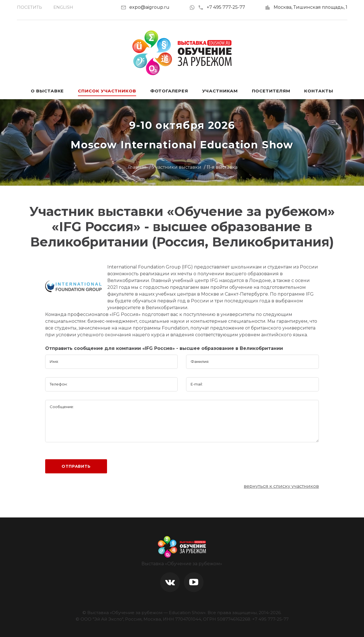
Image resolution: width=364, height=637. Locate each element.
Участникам (220, 91)
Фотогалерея (169, 91)
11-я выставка (222, 167)
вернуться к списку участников (281, 486)
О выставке (47, 91)
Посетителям (271, 91)
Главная (137, 167)
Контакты (319, 91)
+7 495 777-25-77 (222, 7)
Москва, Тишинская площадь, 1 (310, 7)
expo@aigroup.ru (149, 7)
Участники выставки (177, 167)
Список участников (107, 91)
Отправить (76, 466)
